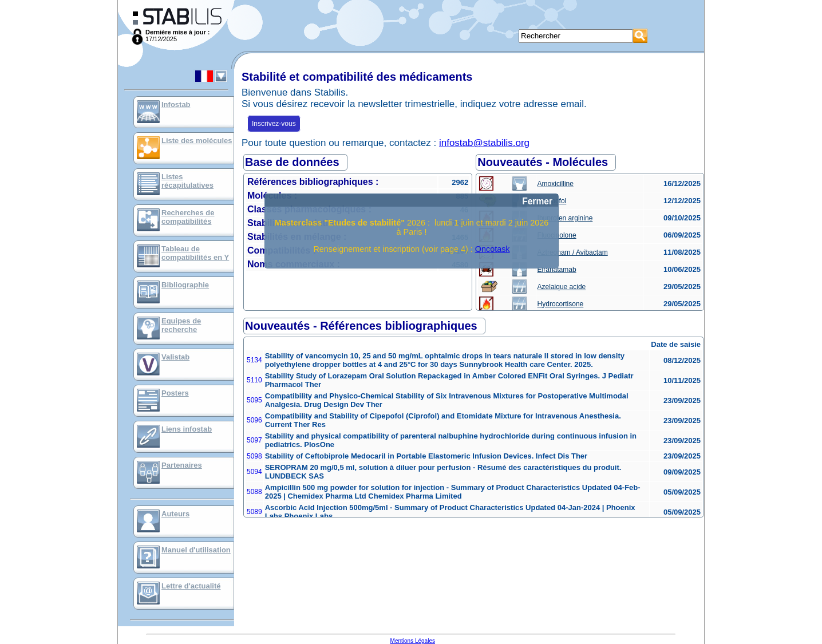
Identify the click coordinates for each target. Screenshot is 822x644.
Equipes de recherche (181, 325)
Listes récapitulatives (187, 181)
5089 (254, 512)
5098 (254, 456)
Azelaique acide (562, 287)
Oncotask (493, 249)
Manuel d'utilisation (196, 550)
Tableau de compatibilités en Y (195, 253)
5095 (254, 400)
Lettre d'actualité (191, 586)
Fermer (537, 201)
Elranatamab (557, 270)
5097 (254, 440)
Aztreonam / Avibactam (573, 252)
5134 (254, 360)
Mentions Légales (413, 641)
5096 (254, 420)
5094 (254, 472)
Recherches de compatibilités (188, 217)
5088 (254, 492)
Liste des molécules (197, 141)
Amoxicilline (556, 184)
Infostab (176, 104)
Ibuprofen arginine (565, 218)
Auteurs (175, 514)
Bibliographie (185, 285)
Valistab (175, 357)
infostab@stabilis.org (484, 143)
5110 (254, 380)
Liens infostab (187, 429)
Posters (175, 393)
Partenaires (182, 465)
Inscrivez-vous (274, 124)
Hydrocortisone (561, 304)
